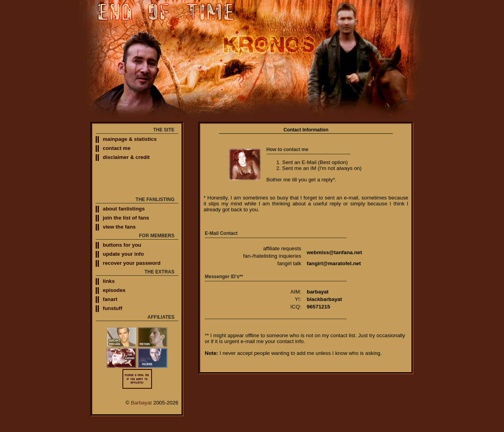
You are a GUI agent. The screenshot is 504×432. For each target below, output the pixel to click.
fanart (110, 299)
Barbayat (141, 403)
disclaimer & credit (126, 157)
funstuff (113, 308)
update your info (123, 254)
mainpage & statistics (130, 139)
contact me (117, 148)
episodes (114, 290)
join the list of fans (126, 218)
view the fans (119, 227)
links (109, 281)
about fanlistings (124, 209)
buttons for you (122, 245)
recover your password (132, 263)
